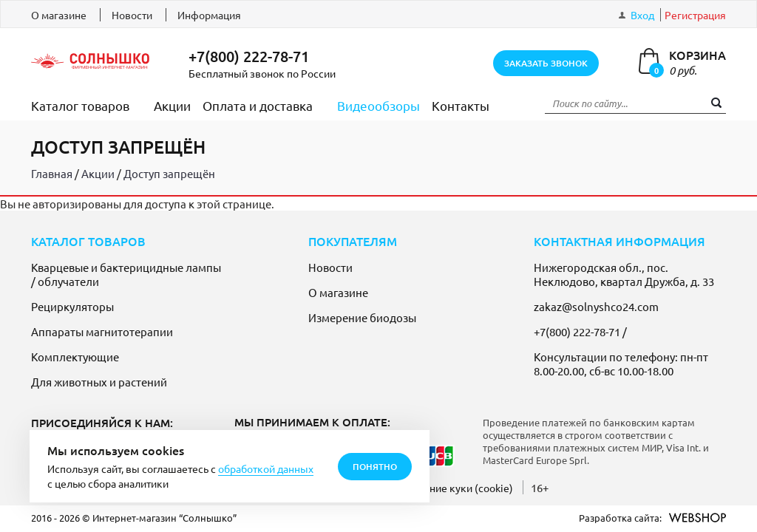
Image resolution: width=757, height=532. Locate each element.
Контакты (461, 105)
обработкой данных (266, 468)
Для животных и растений (99, 382)
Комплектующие (75, 357)
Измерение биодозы (362, 317)
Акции (172, 105)
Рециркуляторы (72, 306)
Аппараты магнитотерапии (102, 331)
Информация (209, 15)
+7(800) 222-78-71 (249, 56)
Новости (132, 15)
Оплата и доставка (258, 105)
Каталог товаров (80, 105)
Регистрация (695, 15)
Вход (642, 15)
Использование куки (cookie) (442, 488)
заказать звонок (546, 63)
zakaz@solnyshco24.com (596, 306)
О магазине (59, 15)
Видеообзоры (378, 105)
